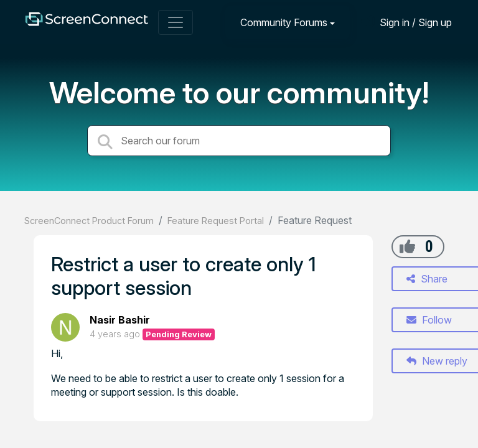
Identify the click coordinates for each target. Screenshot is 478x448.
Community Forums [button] (284, 22)
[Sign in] (406, 22)
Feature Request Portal (216, 221)
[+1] (407, 246)
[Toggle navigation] (176, 22)
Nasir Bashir (120, 320)
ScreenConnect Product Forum (89, 221)
